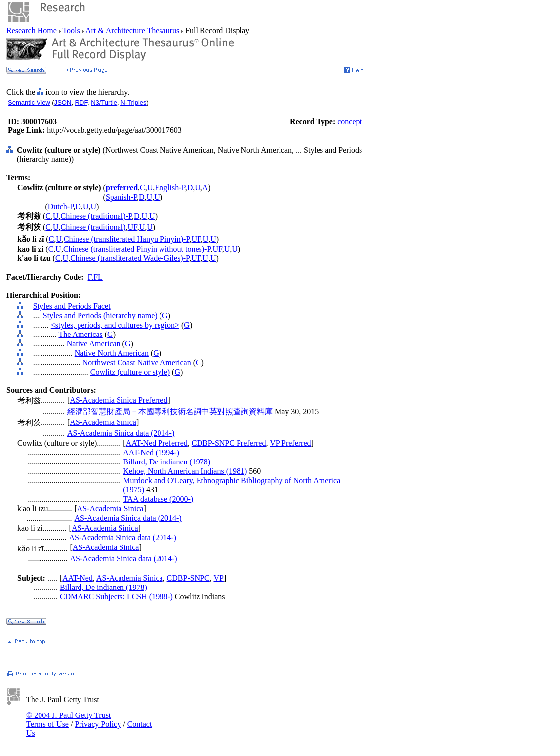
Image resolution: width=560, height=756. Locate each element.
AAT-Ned (78, 578)
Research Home (33, 30)
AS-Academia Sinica (103, 422)
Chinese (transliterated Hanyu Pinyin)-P (127, 239)
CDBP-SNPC (188, 578)
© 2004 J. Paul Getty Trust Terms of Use (68, 720)
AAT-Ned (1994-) (151, 452)
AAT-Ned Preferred (157, 443)
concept (350, 121)
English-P (170, 188)
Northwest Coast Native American (137, 362)
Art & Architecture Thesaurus (133, 30)
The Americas (80, 334)
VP (218, 578)
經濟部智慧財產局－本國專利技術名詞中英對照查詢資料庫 (170, 411)
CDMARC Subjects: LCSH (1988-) (116, 597)
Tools (71, 30)
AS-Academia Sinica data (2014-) (121, 433)
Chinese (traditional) (93, 227)
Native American (94, 344)
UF (133, 227)
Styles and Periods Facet (72, 306)
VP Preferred (290, 443)
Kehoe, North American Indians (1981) (185, 471)
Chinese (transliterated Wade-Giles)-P (130, 258)
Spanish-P (121, 197)
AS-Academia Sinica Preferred (119, 400)
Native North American (112, 353)
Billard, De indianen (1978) (167, 462)
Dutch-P (61, 206)
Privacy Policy (98, 724)
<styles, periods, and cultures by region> (115, 325)
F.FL (95, 277)
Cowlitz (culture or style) (130, 372)
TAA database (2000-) (158, 499)
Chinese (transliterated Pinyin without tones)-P (137, 249)
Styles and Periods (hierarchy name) (100, 315)
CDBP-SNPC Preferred (229, 443)
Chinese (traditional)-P (96, 216)
